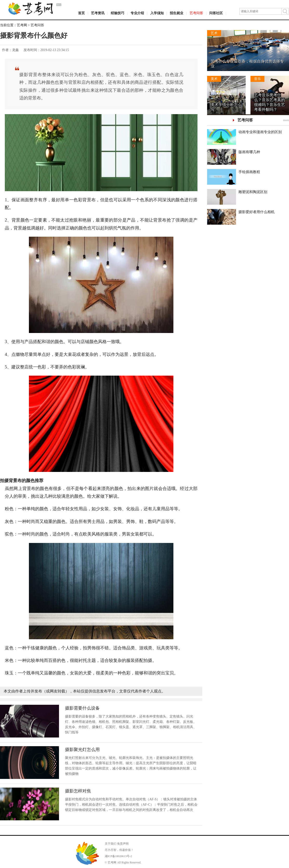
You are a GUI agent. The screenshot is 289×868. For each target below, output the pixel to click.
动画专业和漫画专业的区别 (260, 132)
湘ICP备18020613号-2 (118, 856)
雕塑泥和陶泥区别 (253, 192)
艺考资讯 (98, 13)
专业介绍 (137, 13)
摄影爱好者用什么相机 (256, 212)
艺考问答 (196, 13)
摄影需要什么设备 (82, 708)
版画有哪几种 (249, 152)
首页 (81, 13)
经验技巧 (118, 13)
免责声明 (123, 844)
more (286, 120)
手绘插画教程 (249, 172)
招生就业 (177, 13)
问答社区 (216, 13)
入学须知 (157, 13)
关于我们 (111, 844)
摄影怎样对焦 (78, 791)
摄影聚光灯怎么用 (82, 750)
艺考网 (22, 25)
